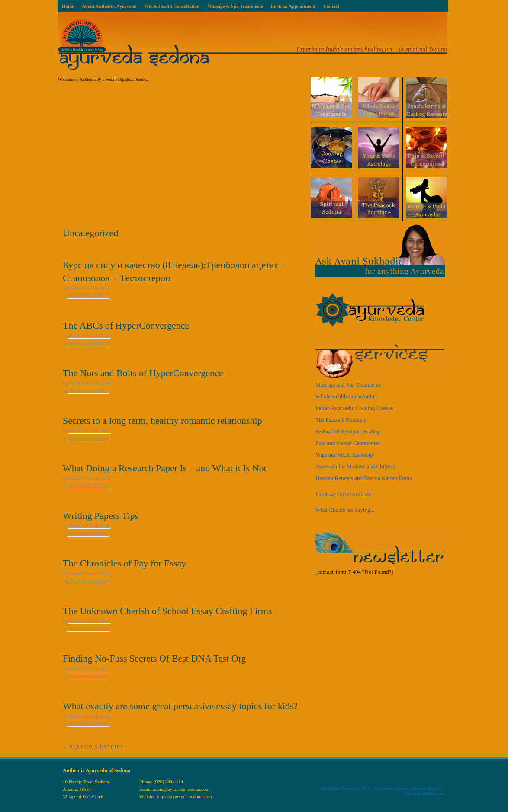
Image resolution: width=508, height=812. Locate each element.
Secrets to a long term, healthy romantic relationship (162, 420)
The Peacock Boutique (341, 420)
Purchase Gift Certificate (343, 494)
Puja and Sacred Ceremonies (348, 443)
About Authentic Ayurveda (109, 6)
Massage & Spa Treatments (235, 6)
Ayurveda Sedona (253, 45)
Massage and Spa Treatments (348, 385)
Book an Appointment (293, 6)
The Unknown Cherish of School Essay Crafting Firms (167, 611)
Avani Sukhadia (89, 288)
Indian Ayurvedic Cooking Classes (354, 408)
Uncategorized (88, 296)
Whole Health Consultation (172, 6)
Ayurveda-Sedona (391, 788)
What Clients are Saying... (345, 510)
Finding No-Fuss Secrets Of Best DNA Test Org (154, 658)
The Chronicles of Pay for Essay (124, 563)
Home (68, 6)
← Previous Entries (93, 747)
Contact (331, 6)
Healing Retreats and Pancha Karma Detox (364, 478)
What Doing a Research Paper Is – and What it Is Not (165, 468)
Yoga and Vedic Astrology (345, 455)
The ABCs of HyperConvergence (126, 325)
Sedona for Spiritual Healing (348, 431)
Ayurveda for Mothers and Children (356, 466)
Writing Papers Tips (101, 516)
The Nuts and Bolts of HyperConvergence (143, 373)
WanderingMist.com (424, 793)
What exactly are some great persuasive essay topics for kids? (180, 706)
